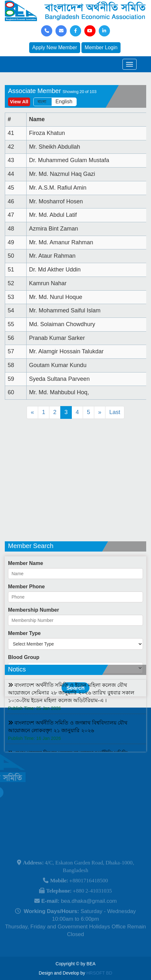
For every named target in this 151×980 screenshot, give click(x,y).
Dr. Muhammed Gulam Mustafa (69, 160)
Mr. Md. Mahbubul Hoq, (59, 392)
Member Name (25, 602)
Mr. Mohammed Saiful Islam (65, 310)
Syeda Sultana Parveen (59, 379)
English (64, 102)
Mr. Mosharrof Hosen (56, 201)
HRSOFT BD (100, 973)
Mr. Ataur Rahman (52, 256)
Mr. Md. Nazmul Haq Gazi (62, 174)
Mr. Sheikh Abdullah (55, 147)
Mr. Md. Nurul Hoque (56, 297)
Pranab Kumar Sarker (57, 338)
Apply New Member (55, 47)
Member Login (101, 47)
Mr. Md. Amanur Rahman (61, 242)
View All (19, 102)
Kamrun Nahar (48, 283)
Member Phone (26, 626)
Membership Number (34, 649)
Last (115, 412)
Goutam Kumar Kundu (58, 365)
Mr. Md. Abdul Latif (53, 215)
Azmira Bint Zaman (54, 229)
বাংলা (42, 102)
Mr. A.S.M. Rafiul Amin (58, 188)
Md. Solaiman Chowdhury (62, 324)
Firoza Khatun (47, 133)
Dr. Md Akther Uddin (55, 270)
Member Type (24, 672)
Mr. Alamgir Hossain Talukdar (67, 351)
